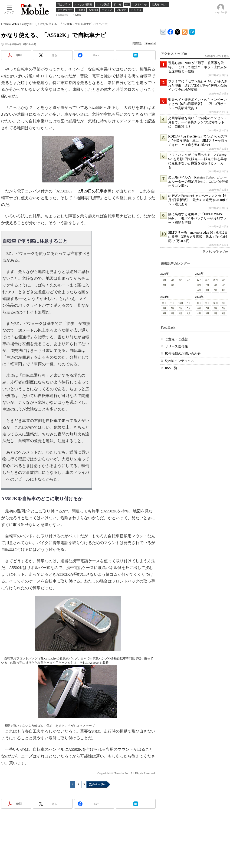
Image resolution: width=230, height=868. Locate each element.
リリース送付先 (176, 346)
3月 (189, 280)
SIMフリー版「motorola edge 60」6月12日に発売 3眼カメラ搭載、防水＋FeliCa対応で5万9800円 (198, 237)
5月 (172, 280)
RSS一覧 (171, 368)
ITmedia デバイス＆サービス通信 (163, 31)
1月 (172, 285)
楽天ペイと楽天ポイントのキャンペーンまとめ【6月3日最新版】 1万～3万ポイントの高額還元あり (197, 104)
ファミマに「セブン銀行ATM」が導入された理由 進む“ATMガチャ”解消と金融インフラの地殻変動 (198, 86)
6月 (164, 280)
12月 (199, 280)
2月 (164, 285)
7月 (207, 285)
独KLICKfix (48, 658)
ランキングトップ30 (215, 252)
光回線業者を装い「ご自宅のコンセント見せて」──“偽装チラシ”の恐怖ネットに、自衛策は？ (197, 122)
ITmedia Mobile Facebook (170, 31)
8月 (199, 285)
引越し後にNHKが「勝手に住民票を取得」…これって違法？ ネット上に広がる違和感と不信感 (197, 67)
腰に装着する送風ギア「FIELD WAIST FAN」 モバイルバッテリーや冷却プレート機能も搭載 (197, 218)
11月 (207, 280)
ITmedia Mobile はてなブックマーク (192, 31)
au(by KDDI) (30, 24)
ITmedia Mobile (10, 24)
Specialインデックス (179, 361)
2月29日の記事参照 (95, 191)
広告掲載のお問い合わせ (183, 354)
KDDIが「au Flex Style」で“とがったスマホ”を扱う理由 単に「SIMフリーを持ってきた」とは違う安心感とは (198, 141)
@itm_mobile (178, 31)
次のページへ (98, 784)
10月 (216, 280)
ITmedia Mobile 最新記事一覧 (185, 31)
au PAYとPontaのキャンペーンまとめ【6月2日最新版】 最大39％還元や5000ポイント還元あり (198, 200)
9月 (224, 280)
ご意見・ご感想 (176, 339)
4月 (181, 280)
